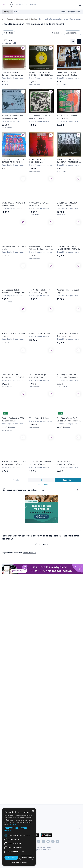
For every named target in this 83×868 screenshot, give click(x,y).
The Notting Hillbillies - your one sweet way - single (41, 291)
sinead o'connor (30, 553)
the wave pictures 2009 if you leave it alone (13, 117)
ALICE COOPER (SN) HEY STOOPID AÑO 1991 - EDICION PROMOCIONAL (40, 463)
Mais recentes (72, 33)
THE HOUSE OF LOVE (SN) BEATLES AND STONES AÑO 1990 (13, 161)
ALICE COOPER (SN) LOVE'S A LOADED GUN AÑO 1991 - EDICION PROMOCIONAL (14, 463)
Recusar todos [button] (26, 858)
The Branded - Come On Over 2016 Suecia (40, 117)
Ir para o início (41, 485)
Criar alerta (41, 544)
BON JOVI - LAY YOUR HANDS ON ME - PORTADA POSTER (68, 248)
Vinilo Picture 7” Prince (39, 418)
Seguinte (68, 480)
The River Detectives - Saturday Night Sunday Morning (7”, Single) (11, 74)
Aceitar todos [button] (11, 858)
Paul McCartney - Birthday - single (14, 248)
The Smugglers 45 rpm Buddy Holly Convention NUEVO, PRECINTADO (67, 376)
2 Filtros (8, 33)
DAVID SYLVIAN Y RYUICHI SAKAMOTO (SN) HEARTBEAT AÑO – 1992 (13, 204)
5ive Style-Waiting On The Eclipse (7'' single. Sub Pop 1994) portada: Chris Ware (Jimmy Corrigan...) (68, 420)
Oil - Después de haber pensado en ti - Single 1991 (13, 291)
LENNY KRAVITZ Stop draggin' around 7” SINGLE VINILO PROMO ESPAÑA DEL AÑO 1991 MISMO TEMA (13, 376)
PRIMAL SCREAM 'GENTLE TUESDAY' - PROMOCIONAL (69, 161)
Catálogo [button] (7, 12)
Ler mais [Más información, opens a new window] (13, 824)
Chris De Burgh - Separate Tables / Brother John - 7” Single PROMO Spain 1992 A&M (40, 248)
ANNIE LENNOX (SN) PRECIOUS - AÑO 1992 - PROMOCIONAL (67, 463)
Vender (17, 12)
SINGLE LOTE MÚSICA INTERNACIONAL (39, 204)
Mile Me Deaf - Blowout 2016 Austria (67, 117)
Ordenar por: (58, 33)
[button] (19, 829)
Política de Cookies (44, 850)
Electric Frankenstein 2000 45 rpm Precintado (13, 419)
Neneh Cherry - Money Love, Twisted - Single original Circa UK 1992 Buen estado (69, 74)
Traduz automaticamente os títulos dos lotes (23, 490)
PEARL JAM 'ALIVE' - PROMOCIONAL (38, 161)
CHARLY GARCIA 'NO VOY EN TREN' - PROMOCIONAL (41, 74)
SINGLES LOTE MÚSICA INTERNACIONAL (67, 204)
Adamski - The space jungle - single (13, 335)
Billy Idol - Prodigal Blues (40, 333)
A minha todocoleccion (70, 12)
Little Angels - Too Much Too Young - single (67, 335)
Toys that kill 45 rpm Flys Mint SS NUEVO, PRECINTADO (40, 376)
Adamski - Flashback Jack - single (69, 291)
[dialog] (19, 837)
